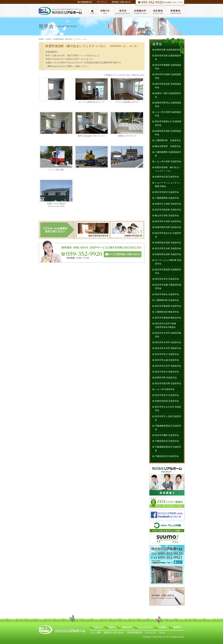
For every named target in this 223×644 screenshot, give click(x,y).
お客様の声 (126, 627)
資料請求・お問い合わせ (114, 632)
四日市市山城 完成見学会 (167, 360)
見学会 (49, 39)
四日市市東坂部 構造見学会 (168, 318)
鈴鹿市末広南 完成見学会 (167, 177)
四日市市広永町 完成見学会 (168, 248)
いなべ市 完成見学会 (165, 389)
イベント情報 (95, 632)
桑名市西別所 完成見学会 (168, 146)
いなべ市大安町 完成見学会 (168, 161)
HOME (41, 39)
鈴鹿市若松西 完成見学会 (167, 401)
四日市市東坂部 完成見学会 (168, 306)
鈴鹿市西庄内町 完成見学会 (168, 227)
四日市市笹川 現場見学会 (167, 372)
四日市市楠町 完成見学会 (167, 435)
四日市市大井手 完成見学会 (168, 342)
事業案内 (177, 627)
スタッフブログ (145, 627)
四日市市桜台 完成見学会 (167, 294)
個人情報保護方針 (135, 632)
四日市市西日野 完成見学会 (168, 383)
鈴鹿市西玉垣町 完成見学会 (168, 254)
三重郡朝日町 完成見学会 (168, 140)
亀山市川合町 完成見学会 (167, 215)
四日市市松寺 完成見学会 (167, 192)
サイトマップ (151, 632)
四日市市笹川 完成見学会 (167, 354)
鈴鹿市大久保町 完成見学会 (168, 204)
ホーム (162, 632)
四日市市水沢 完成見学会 (167, 279)
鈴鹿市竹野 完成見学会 (166, 378)
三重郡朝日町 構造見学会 (167, 312)
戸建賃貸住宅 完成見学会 (167, 441)
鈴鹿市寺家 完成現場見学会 (168, 50)
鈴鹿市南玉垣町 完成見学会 (168, 243)
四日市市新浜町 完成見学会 (168, 210)
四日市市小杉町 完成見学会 (168, 221)
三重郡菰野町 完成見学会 (167, 198)
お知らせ (98, 627)
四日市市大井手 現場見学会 (168, 348)
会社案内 (162, 627)
